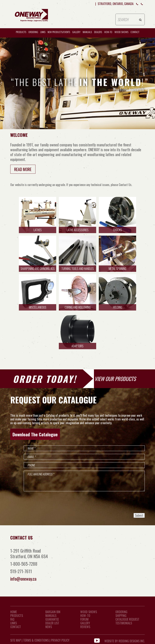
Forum (84, 619)
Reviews (85, 627)
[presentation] (116, 502)
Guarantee (52, 619)
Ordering (33, 32)
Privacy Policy (60, 640)
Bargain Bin (53, 612)
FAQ (12, 619)
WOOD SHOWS (121, 32)
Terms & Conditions (36, 640)
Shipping (121, 616)
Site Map (16, 640)
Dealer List (52, 623)
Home (14, 612)
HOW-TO (108, 32)
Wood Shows (89, 612)
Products (21, 32)
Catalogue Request (127, 619)
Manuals (87, 32)
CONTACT (135, 32)
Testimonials (124, 623)
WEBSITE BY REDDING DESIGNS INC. (125, 640)
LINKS (14, 623)
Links (43, 32)
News (49, 627)
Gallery (76, 32)
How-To (85, 616)
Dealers (98, 32)
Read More (23, 169)
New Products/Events (59, 32)
